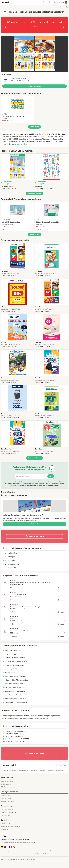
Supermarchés (23, 770)
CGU (2, 854)
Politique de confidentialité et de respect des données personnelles (39, 485)
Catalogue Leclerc (7, 798)
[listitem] (17, 110)
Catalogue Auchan (7, 810)
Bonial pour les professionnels (10, 827)
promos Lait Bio (21, 144)
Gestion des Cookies (41, 854)
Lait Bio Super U (9, 557)
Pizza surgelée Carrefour (12, 669)
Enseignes (12, 770)
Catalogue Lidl (5, 795)
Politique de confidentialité (43, 851)
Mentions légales (6, 851)
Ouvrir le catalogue (35, 86)
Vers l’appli (34, 27)
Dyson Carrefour (9, 654)
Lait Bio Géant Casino (11, 568)
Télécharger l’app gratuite (9, 787)
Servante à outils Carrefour (13, 665)
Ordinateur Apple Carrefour (13, 684)
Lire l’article (35, 524)
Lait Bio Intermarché (11, 564)
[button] (34, 63)
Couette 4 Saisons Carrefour (14, 650)
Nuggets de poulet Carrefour (14, 699)
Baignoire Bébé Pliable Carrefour (15, 680)
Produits (42, 770)
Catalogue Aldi (5, 815)
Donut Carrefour (9, 673)
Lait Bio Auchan (9, 560)
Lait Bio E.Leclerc (10, 553)
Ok (51, 476)
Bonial (5, 770)
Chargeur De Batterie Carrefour (15, 687)
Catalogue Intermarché (8, 812)
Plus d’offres (34, 127)
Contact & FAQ (6, 824)
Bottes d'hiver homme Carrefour (15, 661)
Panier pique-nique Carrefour (14, 676)
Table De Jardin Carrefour (13, 695)
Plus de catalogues (34, 193)
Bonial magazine (6, 784)
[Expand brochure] (34, 54)
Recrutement (5, 829)
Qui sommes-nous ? (7, 781)
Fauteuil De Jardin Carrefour (14, 658)
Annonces (64, 7)
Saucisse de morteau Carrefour (15, 702)
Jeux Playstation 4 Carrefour (14, 691)
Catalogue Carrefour (7, 801)
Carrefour (34, 770)
